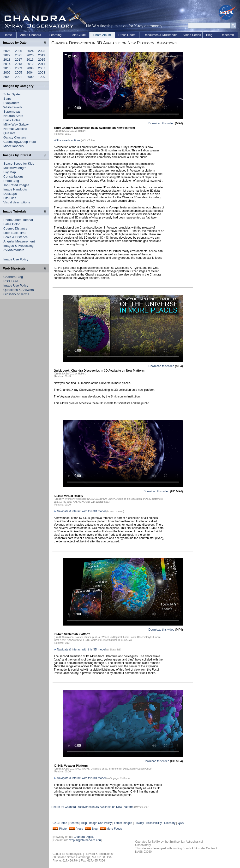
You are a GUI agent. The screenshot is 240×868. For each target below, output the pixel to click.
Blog (209, 35)
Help (84, 823)
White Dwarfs (13, 107)
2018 (7, 60)
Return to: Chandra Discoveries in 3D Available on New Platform (92, 807)
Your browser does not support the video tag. (123, 86)
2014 (7, 64)
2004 (30, 72)
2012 (30, 64)
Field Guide (78, 35)
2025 (18, 51)
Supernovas (12, 112)
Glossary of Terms (16, 294)
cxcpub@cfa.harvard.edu (85, 840)
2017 (18, 60)
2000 (30, 77)
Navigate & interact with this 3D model (81, 511)
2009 (18, 68)
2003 (42, 72)
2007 (42, 68)
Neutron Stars (13, 116)
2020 (30, 55)
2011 (42, 64)
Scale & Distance (16, 237)
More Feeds (114, 829)
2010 (7, 68)
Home (8, 35)
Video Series (192, 35)
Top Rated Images (16, 185)
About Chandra (31, 35)
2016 (30, 60)
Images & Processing (18, 246)
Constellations (13, 176)
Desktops (10, 194)
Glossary (170, 823)
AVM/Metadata (14, 250)
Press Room (127, 35)
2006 (7, 72)
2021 (18, 55)
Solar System (13, 94)
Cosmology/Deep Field (20, 142)
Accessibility (154, 823)
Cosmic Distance (15, 228)
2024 (30, 51)
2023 (42, 51)
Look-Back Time (15, 233)
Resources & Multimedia (161, 35)
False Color (12, 224)
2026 (7, 51)
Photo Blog (11, 181)
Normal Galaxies (15, 129)
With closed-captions (67, 140)
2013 (18, 64)
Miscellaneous (13, 146)
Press (79, 829)
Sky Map (10, 172)
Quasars (9, 133)
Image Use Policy (16, 259)
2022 (7, 55)
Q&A (181, 823)
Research (227, 35)
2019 (42, 55)
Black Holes (12, 120)
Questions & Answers (19, 290)
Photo (63, 829)
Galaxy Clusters (15, 137)
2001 (18, 77)
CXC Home (60, 823)
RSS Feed (11, 281)
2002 (7, 77)
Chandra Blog (13, 277)
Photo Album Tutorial (18, 220)
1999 (42, 77)
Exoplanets (11, 103)
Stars (7, 99)
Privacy (139, 823)
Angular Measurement (19, 241)
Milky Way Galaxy (16, 124)
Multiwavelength (15, 168)
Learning (56, 35)
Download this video (161, 123)
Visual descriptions (17, 202)
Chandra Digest (84, 837)
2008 (30, 68)
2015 (42, 60)
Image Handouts (15, 189)
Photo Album (102, 35)
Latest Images (123, 823)
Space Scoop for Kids (19, 164)
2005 (18, 72)
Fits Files (10, 198)
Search (74, 823)
